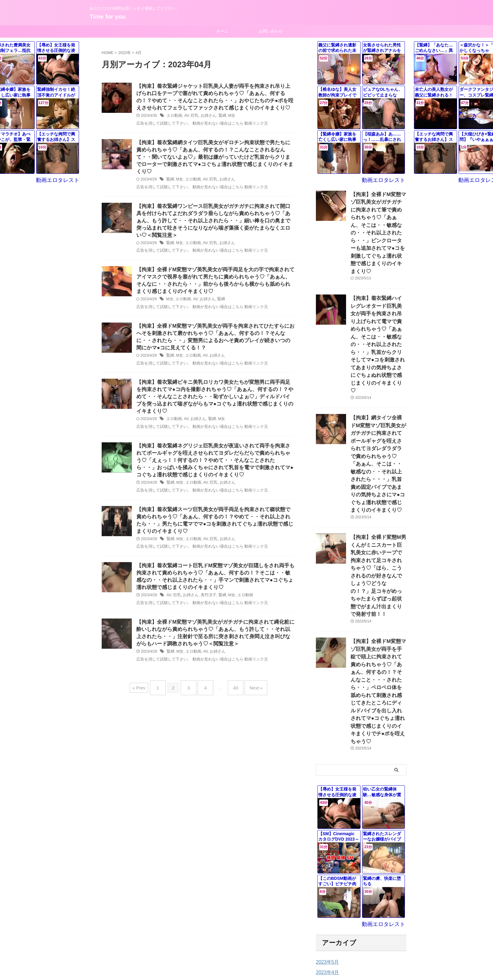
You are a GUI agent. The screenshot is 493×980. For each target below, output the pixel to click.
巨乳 (193, 118)
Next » (250, 687)
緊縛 (218, 118)
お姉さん (206, 118)
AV (185, 118)
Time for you (108, 17)
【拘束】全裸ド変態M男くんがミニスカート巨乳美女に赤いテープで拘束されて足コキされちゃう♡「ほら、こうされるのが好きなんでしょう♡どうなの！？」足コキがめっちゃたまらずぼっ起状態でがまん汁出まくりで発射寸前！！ (378, 482)
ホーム (222, 31)
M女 (227, 118)
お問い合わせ (271, 31)
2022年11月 (327, 884)
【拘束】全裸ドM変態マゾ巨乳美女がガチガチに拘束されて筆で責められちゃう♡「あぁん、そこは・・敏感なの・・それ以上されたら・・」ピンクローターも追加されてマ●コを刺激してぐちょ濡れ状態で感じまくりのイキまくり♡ (378, 220)
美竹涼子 (206, 595)
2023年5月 (326, 823)
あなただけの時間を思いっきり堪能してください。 (246, 952)
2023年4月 (326, 833)
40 (233, 687)
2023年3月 (326, 843)
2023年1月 (326, 864)
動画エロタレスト (387, 180)
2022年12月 (327, 874)
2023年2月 (326, 854)
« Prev (146, 687)
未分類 (322, 921)
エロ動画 (174, 118)
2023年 (125, 53)
